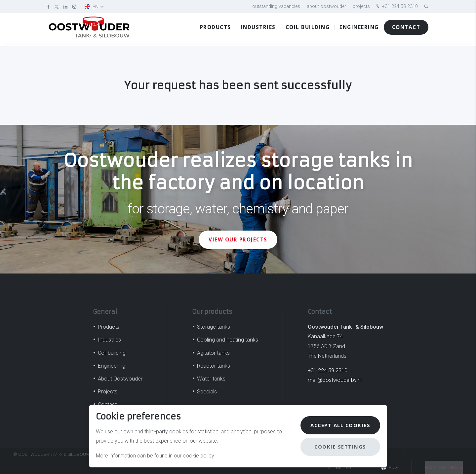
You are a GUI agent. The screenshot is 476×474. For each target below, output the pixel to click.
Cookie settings (339, 447)
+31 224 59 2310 (396, 7)
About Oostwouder (326, 6)
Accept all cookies (339, 425)
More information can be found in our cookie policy (155, 456)
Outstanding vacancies (276, 6)
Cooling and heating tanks (228, 340)
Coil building (308, 29)
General (105, 312)
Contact (406, 29)
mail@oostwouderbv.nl (335, 380)
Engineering (359, 29)
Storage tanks (214, 327)
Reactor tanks (214, 366)
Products (216, 29)
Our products (212, 312)
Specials (207, 392)
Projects (361, 6)
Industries (258, 29)
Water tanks (211, 379)
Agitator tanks (213, 353)
